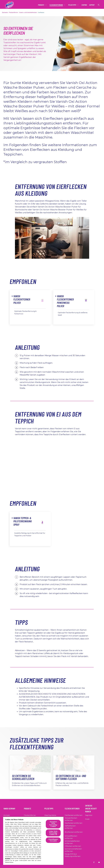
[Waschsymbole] (50, 815)
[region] (33, 841)
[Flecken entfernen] (73, 808)
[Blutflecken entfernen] (74, 832)
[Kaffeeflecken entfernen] (74, 827)
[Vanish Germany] (11, 808)
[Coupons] (84, 5)
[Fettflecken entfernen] (74, 815)
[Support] (92, 5)
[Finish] (87, 819)
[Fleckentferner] (30, 815)
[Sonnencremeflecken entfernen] (74, 850)
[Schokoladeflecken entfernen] (74, 842)
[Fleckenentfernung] (56, 5)
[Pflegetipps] (72, 5)
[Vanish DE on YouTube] (99, 862)
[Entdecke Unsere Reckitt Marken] (93, 808)
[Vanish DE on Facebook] (94, 862)
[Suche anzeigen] (99, 5)
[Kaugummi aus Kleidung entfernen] (74, 855)
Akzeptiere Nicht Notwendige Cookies (53, 824)
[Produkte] (41, 5)
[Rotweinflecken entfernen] (74, 819)
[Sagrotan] (89, 815)
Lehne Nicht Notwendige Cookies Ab (53, 833)
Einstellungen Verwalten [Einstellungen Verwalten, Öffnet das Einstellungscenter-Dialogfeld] (53, 840)
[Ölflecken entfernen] (73, 846)
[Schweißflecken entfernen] (74, 837)
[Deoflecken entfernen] (74, 823)
